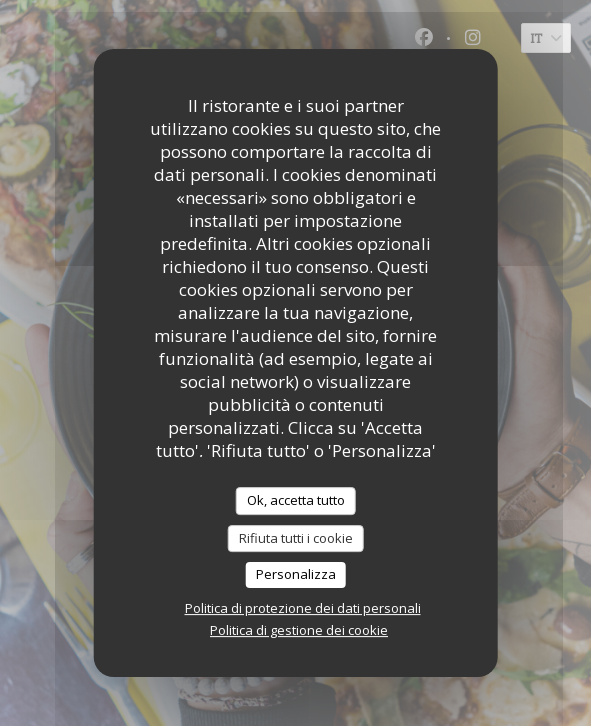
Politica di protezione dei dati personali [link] (303, 608)
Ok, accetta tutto (296, 500)
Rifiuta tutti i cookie (296, 538)
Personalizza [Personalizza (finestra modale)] (296, 574)
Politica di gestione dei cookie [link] (299, 630)
